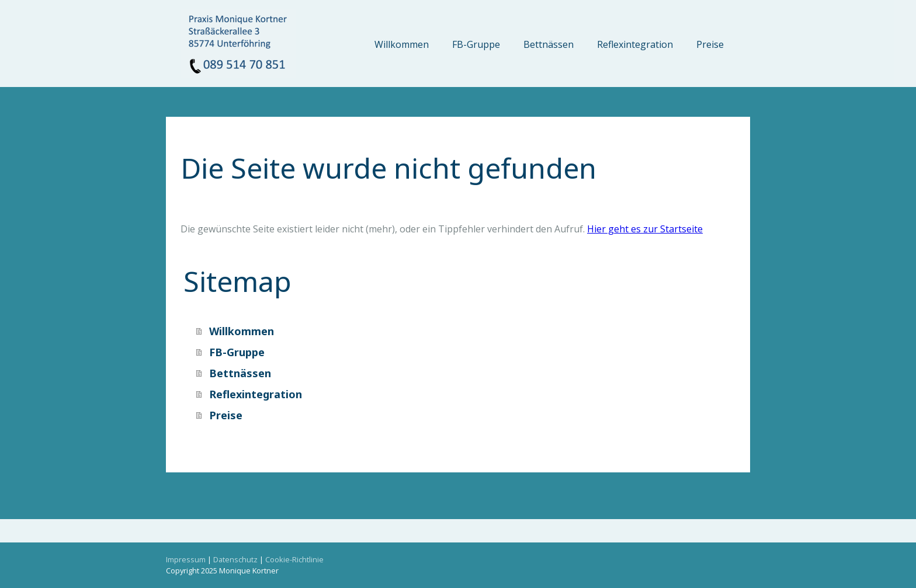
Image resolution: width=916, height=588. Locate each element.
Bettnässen (549, 44)
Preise (710, 44)
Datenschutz (235, 559)
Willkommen (402, 44)
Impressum (186, 559)
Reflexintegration (635, 44)
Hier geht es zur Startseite (645, 229)
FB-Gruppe (476, 44)
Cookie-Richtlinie (294, 559)
